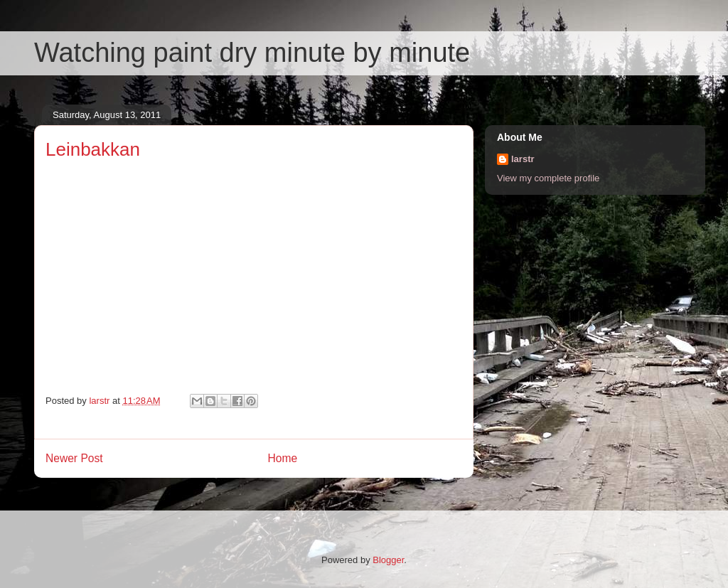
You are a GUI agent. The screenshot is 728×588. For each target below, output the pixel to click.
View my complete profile (548, 178)
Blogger (388, 560)
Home (283, 458)
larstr (523, 159)
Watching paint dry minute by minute (252, 53)
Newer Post (74, 458)
